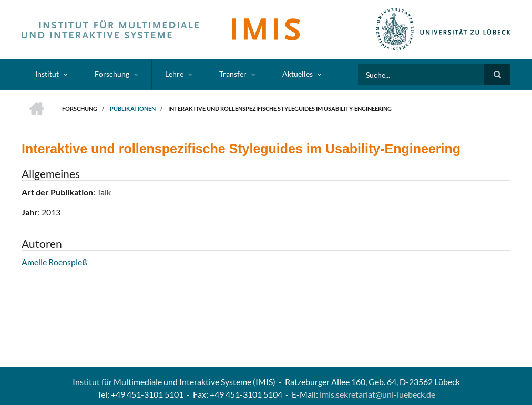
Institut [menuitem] (47, 74)
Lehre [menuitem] (174, 74)
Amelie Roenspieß (54, 262)
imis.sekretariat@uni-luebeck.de (377, 394)
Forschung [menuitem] (112, 74)
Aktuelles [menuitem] (298, 74)
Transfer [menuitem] (233, 74)
